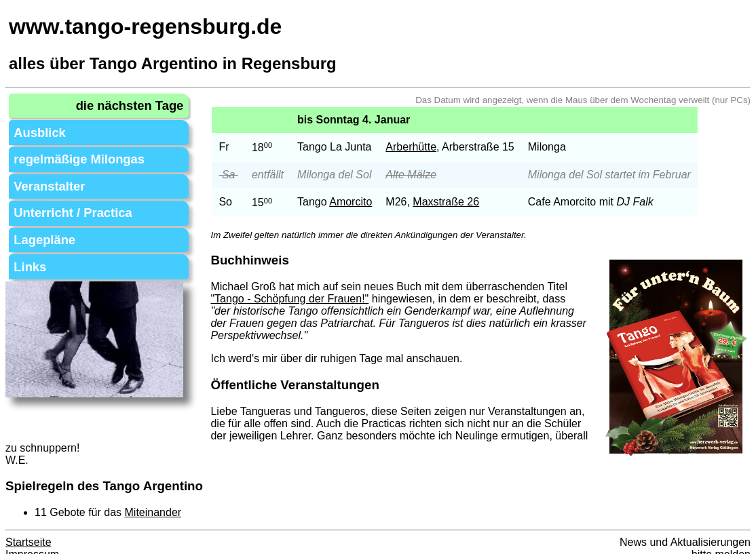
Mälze (431, 175)
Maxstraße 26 (455, 202)
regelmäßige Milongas (70, 152)
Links (27, 249)
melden (733, 542)
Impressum (32, 542)
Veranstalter (44, 176)
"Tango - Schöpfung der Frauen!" (299, 299)
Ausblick (36, 128)
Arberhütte (420, 147)
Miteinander (153, 500)
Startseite (29, 530)
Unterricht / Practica (64, 200)
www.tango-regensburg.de (145, 26)
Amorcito (360, 202)
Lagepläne (40, 224)
